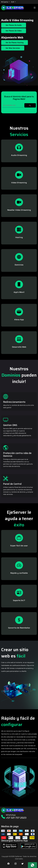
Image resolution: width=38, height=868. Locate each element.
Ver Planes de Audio (14, 25)
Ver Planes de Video (14, 31)
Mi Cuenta (5, 2)
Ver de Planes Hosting (15, 43)
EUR (13, 2)
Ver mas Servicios (13, 48)
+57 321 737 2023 (16, 818)
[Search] (13, 105)
